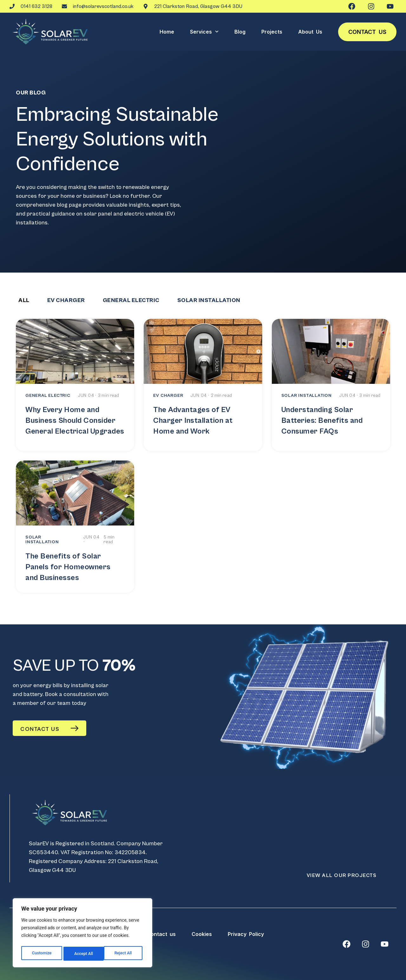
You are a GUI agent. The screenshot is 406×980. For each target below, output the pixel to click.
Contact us (367, 32)
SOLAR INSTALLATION (209, 300)
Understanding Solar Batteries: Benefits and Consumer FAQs (322, 421)
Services (204, 32)
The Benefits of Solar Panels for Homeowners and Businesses (68, 567)
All (24, 300)
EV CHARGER (66, 300)
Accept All (124, 954)
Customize (41, 954)
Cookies (202, 934)
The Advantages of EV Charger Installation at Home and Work (193, 421)
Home (167, 32)
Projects (272, 32)
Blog (240, 32)
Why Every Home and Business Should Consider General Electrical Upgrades (75, 421)
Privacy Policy (246, 934)
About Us (310, 32)
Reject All (83, 954)
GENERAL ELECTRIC (131, 300)
